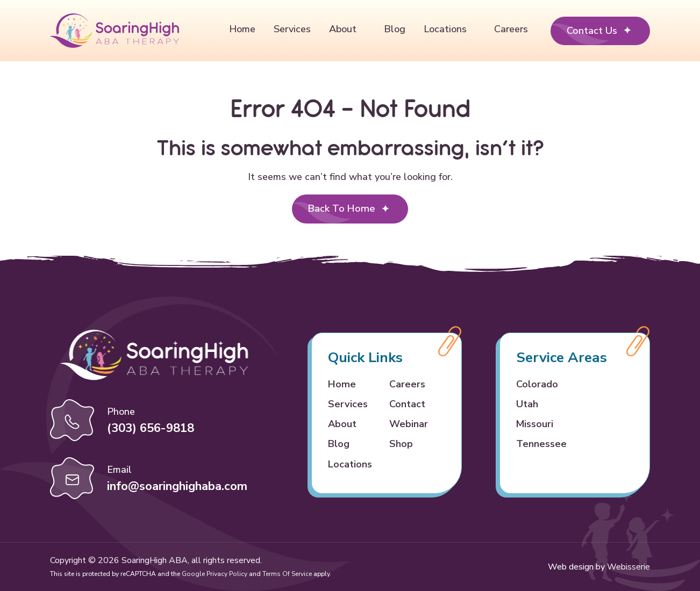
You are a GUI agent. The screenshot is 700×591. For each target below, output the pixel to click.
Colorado (537, 384)
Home (242, 29)
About (343, 29)
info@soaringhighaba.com (177, 486)
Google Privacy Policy (215, 574)
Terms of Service (287, 574)
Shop (401, 444)
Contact (407, 404)
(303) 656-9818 (151, 428)
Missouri (535, 424)
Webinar (409, 424)
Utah (527, 404)
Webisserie (628, 567)
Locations (445, 29)
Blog (395, 29)
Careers (511, 29)
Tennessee (541, 444)
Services (292, 29)
